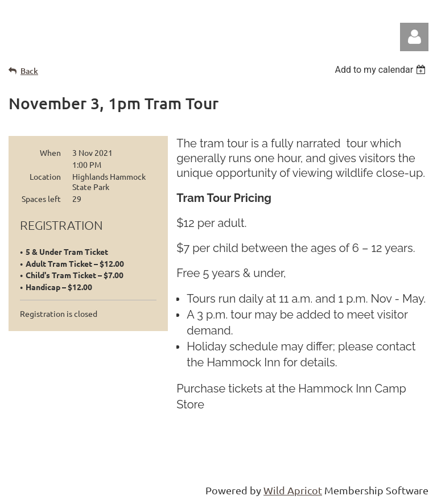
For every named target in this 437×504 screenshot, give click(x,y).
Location (45, 176)
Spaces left (41, 199)
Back (29, 71)
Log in (414, 37)
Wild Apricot (293, 490)
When (50, 152)
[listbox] (382, 70)
